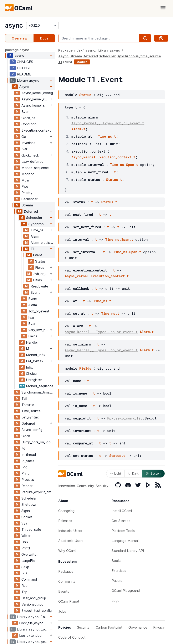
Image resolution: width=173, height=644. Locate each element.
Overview (19, 38)
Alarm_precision (42, 243)
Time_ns (37, 230)
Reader (27, 486)
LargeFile (28, 561)
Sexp (25, 567)
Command (29, 579)
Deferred (31, 211)
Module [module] (82, 62)
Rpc (24, 586)
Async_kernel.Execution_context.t (103, 157)
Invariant (28, 143)
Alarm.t (78, 129)
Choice (31, 374)
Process (28, 480)
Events (64, 591)
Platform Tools (123, 531)
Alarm (35, 236)
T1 (32, 249)
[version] (42, 25)
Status (40, 261)
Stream (27, 205)
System (153, 474)
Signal (26, 511)
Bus (24, 573)
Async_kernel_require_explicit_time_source (35, 99)
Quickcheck (30, 155)
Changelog (66, 511)
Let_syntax (35, 361)
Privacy (159, 627)
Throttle (28, 405)
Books (116, 561)
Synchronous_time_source (39, 224)
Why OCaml (67, 551)
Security (83, 627)
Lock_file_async (31, 623)
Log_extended (30, 635)
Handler (32, 342)
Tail (24, 398)
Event (37, 255)
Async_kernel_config (37, 93)
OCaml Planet (69, 601)
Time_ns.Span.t (124, 165)
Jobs (62, 611)
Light (115, 473)
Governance (138, 627)
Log (24, 467)
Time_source (31, 411)
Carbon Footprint (109, 627)
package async (17, 50)
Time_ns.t (107, 136)
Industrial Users (70, 531)
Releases (65, 521)
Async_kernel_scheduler (35, 105)
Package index (70, 50)
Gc (24, 137)
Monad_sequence (35, 168)
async (14, 25)
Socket (27, 517)
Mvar (25, 180)
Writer (26, 536)
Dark (133, 473)
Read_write (39, 286)
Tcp (24, 592)
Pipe (25, 186)
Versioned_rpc (32, 604)
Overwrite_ (30, 554)
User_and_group (34, 598)
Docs (44, 38)
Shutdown (29, 505)
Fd (23, 448)
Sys (24, 523)
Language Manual (125, 541)
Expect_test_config (37, 611)
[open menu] (163, 8)
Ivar (24, 149)
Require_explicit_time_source (38, 492)
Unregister (34, 380)
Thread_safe (31, 529)
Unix (25, 542)
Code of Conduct (72, 637)
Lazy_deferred (32, 162)
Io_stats (28, 461)
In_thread (29, 455)
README (24, 74)
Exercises (119, 571)
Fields (40, 268)
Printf (26, 548)
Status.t (114, 180)
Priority (27, 193)
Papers (117, 581)
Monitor (28, 174)
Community (67, 581)
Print (25, 473)
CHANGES (25, 62)
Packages (66, 571)
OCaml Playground (126, 591)
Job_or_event (41, 274)
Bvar (25, 112)
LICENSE (24, 68)
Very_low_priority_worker (39, 330)
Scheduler (34, 218)
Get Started (121, 521)
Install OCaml (122, 511)
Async (24, 87)
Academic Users (71, 541)
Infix (29, 367)
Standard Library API (128, 551)
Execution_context (36, 130)
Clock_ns (28, 118)
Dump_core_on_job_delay (38, 442)
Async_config (32, 430)
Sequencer (29, 199)
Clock (26, 436)
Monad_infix (36, 355)
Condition (29, 124)
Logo (116, 601)
